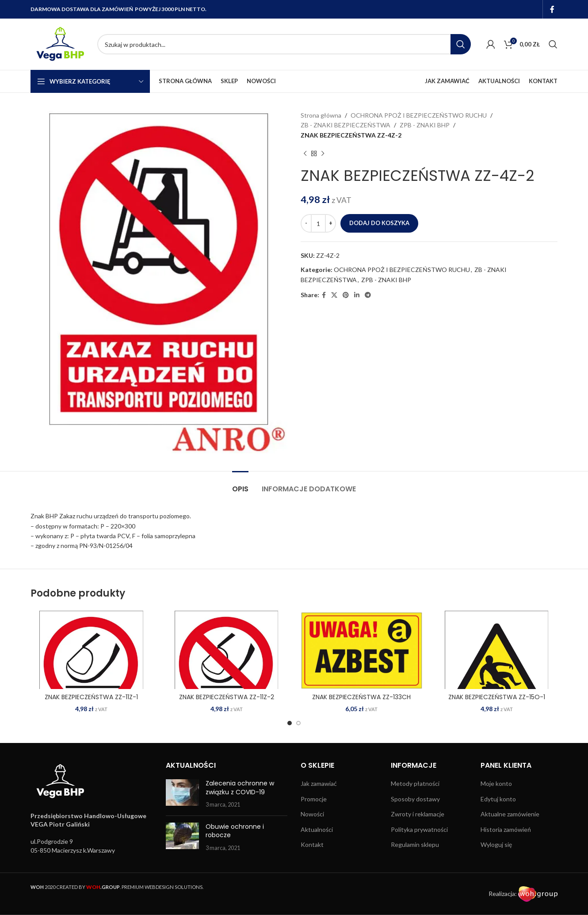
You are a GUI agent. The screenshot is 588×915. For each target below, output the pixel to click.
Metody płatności (415, 783)
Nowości (312, 814)
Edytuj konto (498, 799)
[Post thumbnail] (182, 794)
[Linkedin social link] (357, 295)
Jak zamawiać (319, 783)
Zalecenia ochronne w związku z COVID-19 (240, 788)
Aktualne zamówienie (510, 814)
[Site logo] (59, 44)
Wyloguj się (496, 844)
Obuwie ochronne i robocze (235, 831)
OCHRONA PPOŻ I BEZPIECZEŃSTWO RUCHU (419, 115)
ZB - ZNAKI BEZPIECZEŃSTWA (346, 125)
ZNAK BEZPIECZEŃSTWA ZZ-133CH (361, 697)
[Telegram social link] (368, 295)
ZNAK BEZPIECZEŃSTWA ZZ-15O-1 (497, 697)
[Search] (284, 44)
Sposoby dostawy (415, 799)
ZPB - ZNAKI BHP (425, 125)
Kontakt (312, 844)
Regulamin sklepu (415, 844)
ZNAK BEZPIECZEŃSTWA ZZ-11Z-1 (91, 697)
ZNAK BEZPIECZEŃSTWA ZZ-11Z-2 (227, 697)
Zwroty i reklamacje (418, 814)
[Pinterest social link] (346, 295)
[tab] (240, 484)
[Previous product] (305, 153)
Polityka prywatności (419, 829)
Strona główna (321, 115)
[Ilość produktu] (318, 223)
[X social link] (334, 295)
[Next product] (323, 153)
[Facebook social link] (552, 9)
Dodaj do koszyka (379, 223)
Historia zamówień (506, 829)
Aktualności (317, 829)
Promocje (314, 799)
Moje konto (496, 783)
